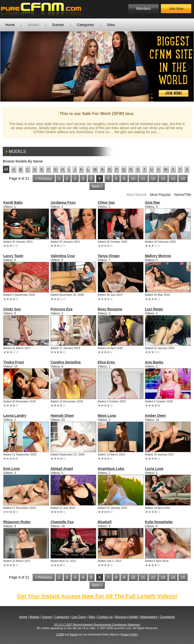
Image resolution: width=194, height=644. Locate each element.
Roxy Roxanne (110, 309)
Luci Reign (154, 309)
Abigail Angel (62, 469)
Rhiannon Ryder (17, 522)
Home (10, 25)
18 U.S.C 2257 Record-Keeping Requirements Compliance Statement (97, 625)
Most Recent (137, 195)
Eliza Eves (106, 362)
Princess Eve (62, 309)
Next (186, 66)
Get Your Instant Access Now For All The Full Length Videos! (97, 596)
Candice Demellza (66, 362)
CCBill (60, 634)
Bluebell (105, 522)
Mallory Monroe (158, 256)
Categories (85, 25)
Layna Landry (15, 416)
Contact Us (105, 617)
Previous (8, 66)
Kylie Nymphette (159, 522)
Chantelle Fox (62, 522)
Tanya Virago (109, 256)
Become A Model (127, 617)
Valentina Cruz (63, 256)
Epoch (74, 634)
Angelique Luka (111, 469)
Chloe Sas (106, 202)
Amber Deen (155, 416)
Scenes (58, 25)
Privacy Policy (129, 634)
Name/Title (183, 195)
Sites (111, 25)
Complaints (167, 617)
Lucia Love (154, 469)
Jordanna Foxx (63, 202)
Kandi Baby (13, 202)
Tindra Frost (14, 362)
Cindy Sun (12, 309)
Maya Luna (107, 416)
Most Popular (160, 195)
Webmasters (149, 617)
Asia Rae (152, 202)
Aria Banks (154, 362)
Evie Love (11, 469)
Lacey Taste (13, 256)
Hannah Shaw (62, 416)
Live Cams (79, 617)
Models (33, 25)
